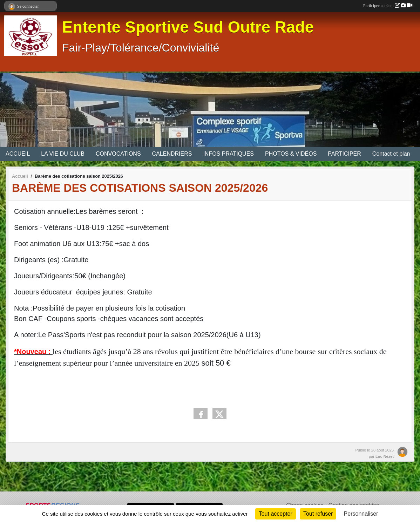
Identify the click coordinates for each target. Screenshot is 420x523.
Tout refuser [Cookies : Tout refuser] (318, 514)
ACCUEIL (18, 154)
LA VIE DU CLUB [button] (63, 154)
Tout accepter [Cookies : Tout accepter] (276, 514)
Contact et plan (391, 154)
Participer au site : (388, 6)
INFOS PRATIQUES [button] (228, 154)
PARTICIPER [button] (344, 154)
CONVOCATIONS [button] (118, 154)
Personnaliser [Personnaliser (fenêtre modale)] (361, 514)
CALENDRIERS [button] (172, 154)
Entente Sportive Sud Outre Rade (188, 27)
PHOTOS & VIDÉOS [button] (291, 154)
